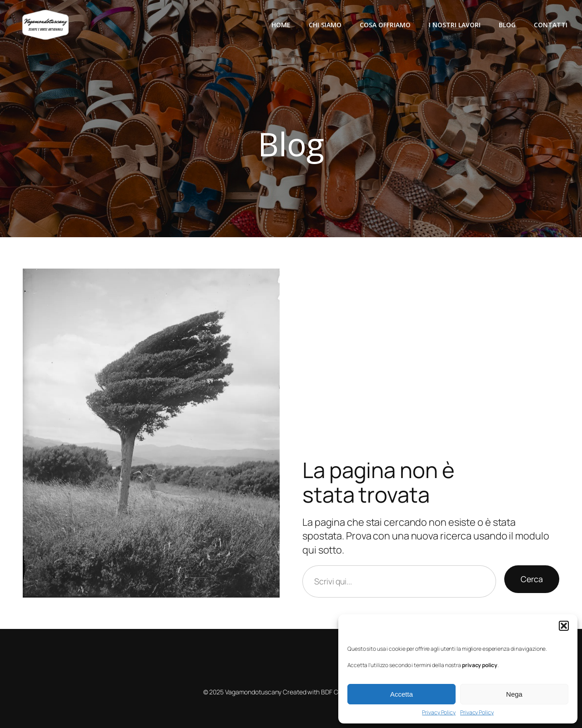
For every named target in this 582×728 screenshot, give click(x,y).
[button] (564, 626)
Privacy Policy (439, 713)
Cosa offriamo (385, 25)
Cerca (532, 579)
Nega (514, 694)
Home (281, 25)
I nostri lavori (455, 25)
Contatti (551, 25)
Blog (507, 25)
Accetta (401, 694)
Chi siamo (325, 25)
